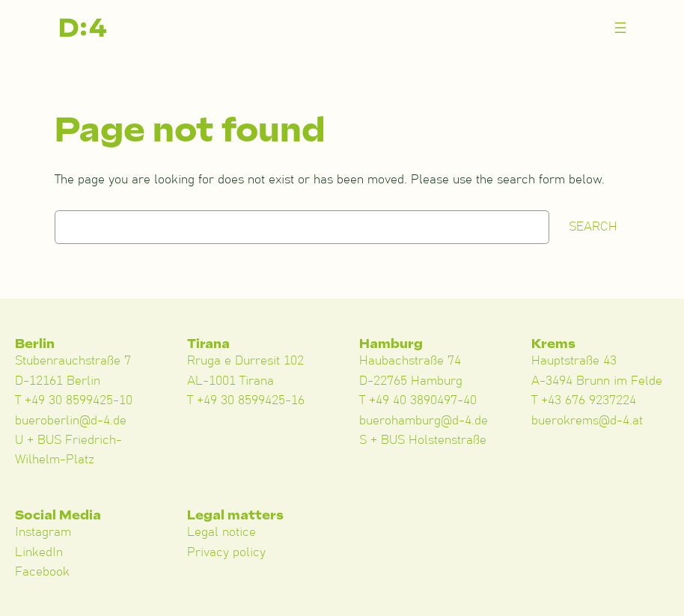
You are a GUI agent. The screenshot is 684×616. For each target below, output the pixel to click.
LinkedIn (39, 552)
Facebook (42, 572)
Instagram (43, 532)
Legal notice (222, 532)
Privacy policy (226, 552)
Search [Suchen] (593, 227)
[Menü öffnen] (620, 28)
